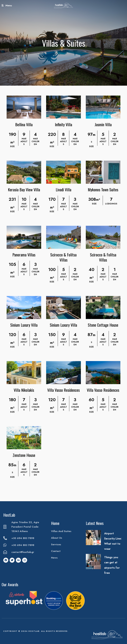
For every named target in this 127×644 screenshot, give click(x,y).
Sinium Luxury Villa (24, 325)
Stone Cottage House (103, 325)
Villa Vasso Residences (63, 390)
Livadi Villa (63, 189)
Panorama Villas (24, 255)
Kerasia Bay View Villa (24, 189)
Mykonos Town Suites (103, 189)
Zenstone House (24, 455)
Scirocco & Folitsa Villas (63, 257)
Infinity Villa (63, 124)
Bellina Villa (24, 124)
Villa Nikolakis (24, 390)
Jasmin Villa (103, 124)
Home (55, 523)
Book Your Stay (116, 5)
